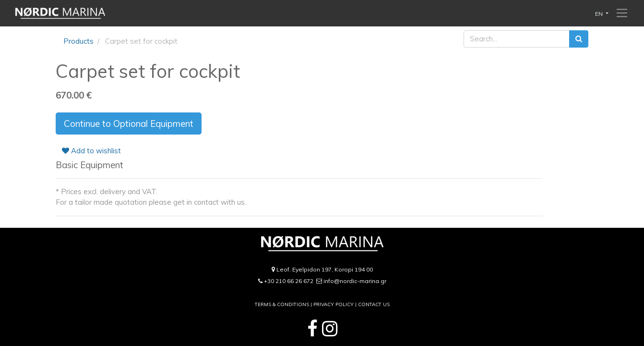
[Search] (579, 39)
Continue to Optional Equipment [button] (129, 124)
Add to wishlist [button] (91, 151)
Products (78, 41)
